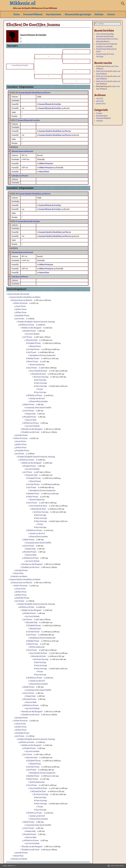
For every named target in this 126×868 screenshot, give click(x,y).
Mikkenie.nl (11, 866)
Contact (111, 14)
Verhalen (99, 14)
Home (17, 14)
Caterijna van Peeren (20, 176)
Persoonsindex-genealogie (78, 14)
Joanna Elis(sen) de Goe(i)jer (29, 120)
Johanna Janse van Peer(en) (22, 151)
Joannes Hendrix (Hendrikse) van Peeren (34, 93)
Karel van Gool (102, 71)
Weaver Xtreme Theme (117, 866)
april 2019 (100, 101)
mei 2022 (100, 98)
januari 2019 (101, 104)
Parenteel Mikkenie (33, 14)
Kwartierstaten (54, 14)
